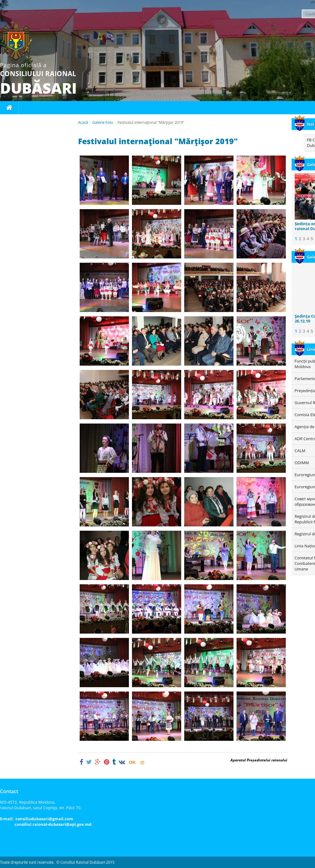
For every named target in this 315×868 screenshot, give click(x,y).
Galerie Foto (103, 122)
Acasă (83, 122)
